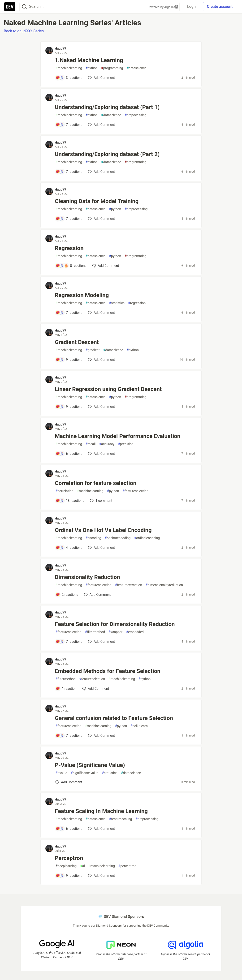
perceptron (127, 866)
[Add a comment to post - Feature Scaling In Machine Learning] (69, 829)
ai (82, 866)
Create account (220, 6)
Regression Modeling (82, 295)
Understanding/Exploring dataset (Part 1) (107, 107)
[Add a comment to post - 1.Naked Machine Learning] (69, 78)
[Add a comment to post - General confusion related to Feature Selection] (69, 736)
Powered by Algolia (163, 7)
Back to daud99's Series (24, 31)
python (92, 68)
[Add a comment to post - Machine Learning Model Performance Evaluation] (69, 454)
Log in (192, 6)
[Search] (24, 7)
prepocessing (136, 115)
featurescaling (120, 819)
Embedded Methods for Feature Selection (108, 671)
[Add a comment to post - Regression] (71, 266)
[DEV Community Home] (10, 7)
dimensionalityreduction (164, 585)
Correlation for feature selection (96, 483)
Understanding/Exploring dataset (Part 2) (107, 154)
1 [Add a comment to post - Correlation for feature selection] (101, 501)
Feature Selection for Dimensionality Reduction (115, 624)
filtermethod (95, 632)
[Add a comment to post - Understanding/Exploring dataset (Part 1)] (69, 125)
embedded (135, 632)
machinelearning (69, 68)
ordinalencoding (147, 538)
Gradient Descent (77, 342)
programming (112, 68)
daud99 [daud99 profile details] (61, 48)
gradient (93, 350)
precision (126, 444)
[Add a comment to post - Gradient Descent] (69, 360)
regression (137, 303)
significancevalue (84, 773)
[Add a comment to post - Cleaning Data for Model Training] (69, 219)
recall (91, 444)
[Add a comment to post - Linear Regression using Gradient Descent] (69, 407)
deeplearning (66, 866)
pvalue (61, 773)
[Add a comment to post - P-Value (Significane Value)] (69, 782)
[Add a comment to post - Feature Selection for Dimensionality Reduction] (69, 642)
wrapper (115, 632)
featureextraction (128, 585)
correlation (64, 491)
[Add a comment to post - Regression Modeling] (69, 313)
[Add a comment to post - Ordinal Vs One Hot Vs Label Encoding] (69, 548)
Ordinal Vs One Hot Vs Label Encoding (103, 530)
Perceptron (69, 858)
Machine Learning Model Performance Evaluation (118, 436)
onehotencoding (118, 538)
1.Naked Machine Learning (89, 60)
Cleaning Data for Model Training (97, 201)
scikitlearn (139, 726)
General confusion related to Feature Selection (114, 718)
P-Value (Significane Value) (90, 765)
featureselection (136, 491)
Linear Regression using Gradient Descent (108, 389)
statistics (117, 303)
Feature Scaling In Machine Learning (101, 811)
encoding (93, 538)
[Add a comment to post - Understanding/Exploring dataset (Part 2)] (69, 172)
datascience (137, 68)
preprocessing (136, 209)
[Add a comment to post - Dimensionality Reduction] (67, 595)
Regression (69, 248)
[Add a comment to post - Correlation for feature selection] (70, 501)
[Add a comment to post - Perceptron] (69, 876)
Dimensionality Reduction (87, 577)
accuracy (107, 444)
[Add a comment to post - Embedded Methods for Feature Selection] (66, 689)
